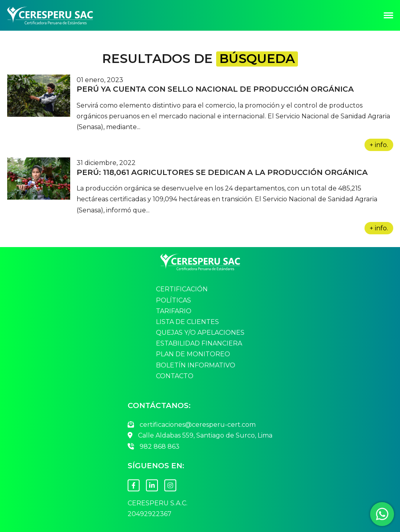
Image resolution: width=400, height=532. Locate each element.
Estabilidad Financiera (199, 344)
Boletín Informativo (196, 365)
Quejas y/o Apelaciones (200, 333)
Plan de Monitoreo (193, 354)
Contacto (175, 376)
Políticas (173, 300)
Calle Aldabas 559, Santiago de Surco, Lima (200, 435)
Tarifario (174, 311)
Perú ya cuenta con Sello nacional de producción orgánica (215, 89)
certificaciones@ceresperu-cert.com (192, 425)
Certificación (182, 289)
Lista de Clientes (187, 322)
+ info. (379, 145)
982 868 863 (154, 447)
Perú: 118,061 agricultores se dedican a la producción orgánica (222, 172)
